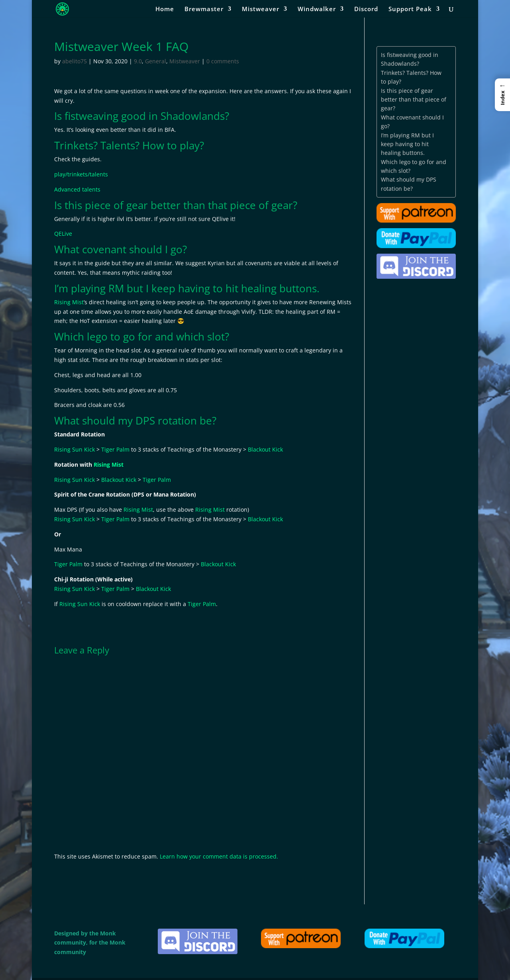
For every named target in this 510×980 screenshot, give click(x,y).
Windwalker (317, 9)
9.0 (138, 61)
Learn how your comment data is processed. (219, 856)
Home (165, 9)
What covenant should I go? (412, 122)
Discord (366, 9)
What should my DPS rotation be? (409, 184)
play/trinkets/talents (81, 174)
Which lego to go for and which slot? (414, 166)
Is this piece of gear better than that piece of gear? (414, 100)
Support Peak (410, 9)
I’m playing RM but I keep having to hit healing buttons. (407, 144)
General (156, 61)
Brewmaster (204, 9)
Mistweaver (261, 9)
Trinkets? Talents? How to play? (411, 77)
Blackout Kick (265, 449)
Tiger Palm (115, 449)
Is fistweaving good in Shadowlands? (410, 59)
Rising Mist (69, 302)
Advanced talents (77, 189)
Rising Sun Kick (75, 449)
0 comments (223, 61)
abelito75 (75, 61)
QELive (63, 234)
